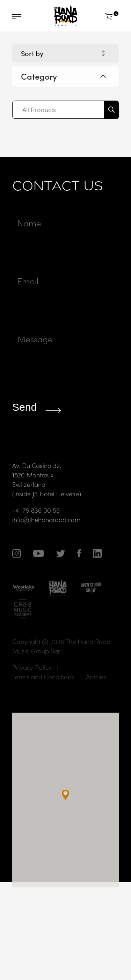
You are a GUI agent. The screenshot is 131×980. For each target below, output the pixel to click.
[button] (65, 808)
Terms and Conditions (43, 690)
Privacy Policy (32, 681)
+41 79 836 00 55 (36, 523)
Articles (96, 690)
